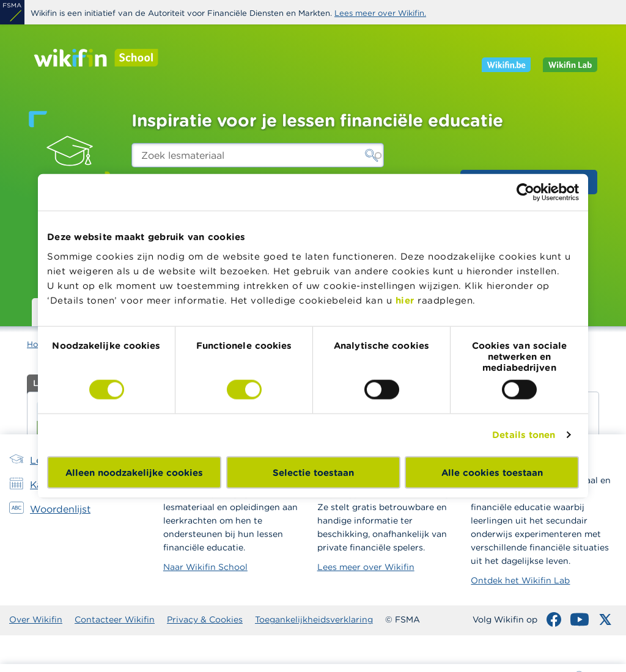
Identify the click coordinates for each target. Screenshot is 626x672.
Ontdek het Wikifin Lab (520, 580)
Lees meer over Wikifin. (380, 13)
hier (405, 300)
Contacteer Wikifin (115, 619)
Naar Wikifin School (205, 567)
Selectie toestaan (313, 472)
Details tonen (524, 435)
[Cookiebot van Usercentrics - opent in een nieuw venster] (525, 192)
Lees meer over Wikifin (366, 567)
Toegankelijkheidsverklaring (314, 619)
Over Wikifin (36, 619)
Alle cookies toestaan (492, 472)
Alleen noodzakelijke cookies (134, 472)
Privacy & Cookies (205, 619)
